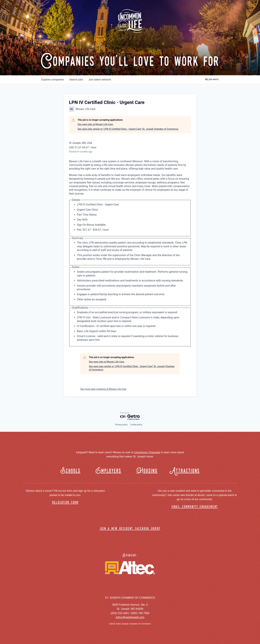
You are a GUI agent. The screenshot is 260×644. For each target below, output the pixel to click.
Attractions (186, 471)
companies (53, 80)
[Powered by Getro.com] (130, 416)
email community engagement (195, 507)
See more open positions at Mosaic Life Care (103, 389)
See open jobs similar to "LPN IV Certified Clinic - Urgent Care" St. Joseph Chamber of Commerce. (128, 129)
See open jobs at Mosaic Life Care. (96, 124)
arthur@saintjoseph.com (130, 617)
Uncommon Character (147, 452)
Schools (70, 471)
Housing (147, 471)
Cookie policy (136, 425)
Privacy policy (121, 425)
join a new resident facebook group (130, 529)
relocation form (65, 503)
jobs (76, 80)
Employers (108, 471)
